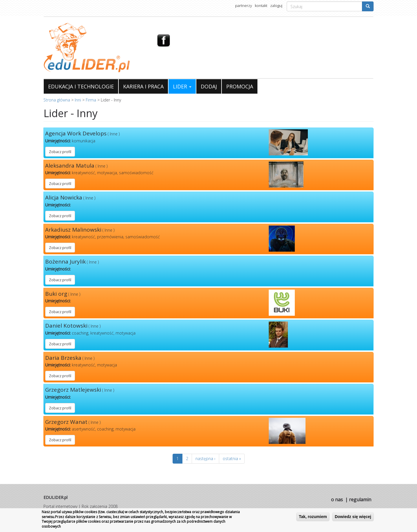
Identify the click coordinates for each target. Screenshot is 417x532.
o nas (337, 500)
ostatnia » (232, 459)
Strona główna (57, 100)
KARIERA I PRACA (143, 86)
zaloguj (276, 6)
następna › (205, 459)
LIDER (182, 86)
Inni (78, 100)
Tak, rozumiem (313, 517)
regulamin (360, 500)
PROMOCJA (240, 86)
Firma (91, 100)
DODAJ (209, 86)
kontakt (261, 6)
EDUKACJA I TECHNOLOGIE (81, 86)
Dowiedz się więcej (353, 517)
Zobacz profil (60, 152)
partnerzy (244, 6)
